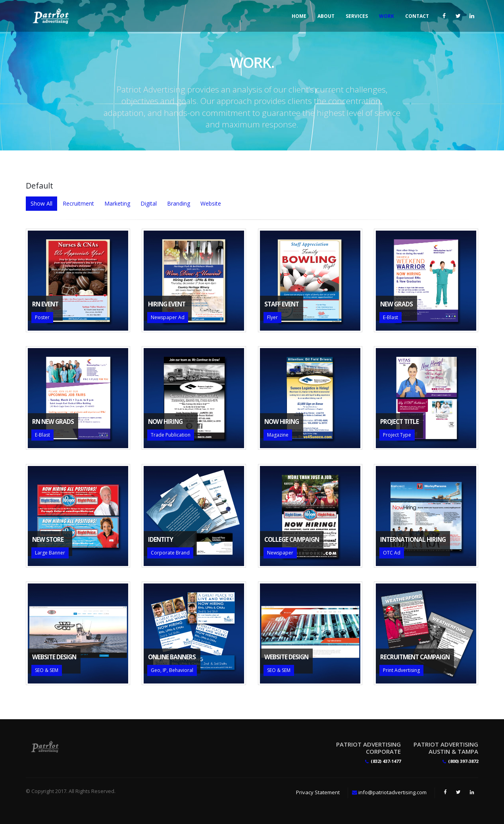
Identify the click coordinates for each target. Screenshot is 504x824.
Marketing (117, 203)
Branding (179, 203)
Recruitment (78, 203)
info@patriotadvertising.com (392, 792)
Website (211, 203)
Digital (149, 203)
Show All (41, 203)
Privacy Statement (318, 792)
